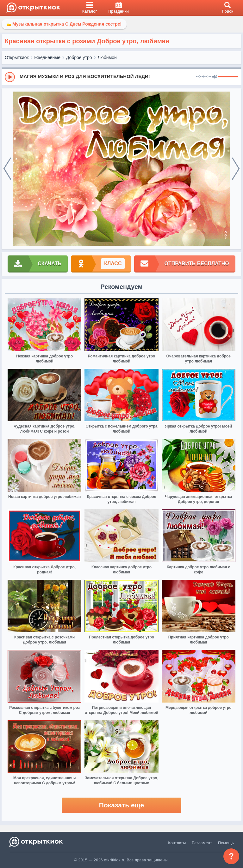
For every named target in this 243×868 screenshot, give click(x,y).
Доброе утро (79, 57)
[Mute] (215, 77)
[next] (236, 169)
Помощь (226, 843)
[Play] (10, 77)
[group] (121, 77)
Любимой (107, 57)
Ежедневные (47, 57)
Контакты (177, 843)
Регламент (202, 843)
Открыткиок (17, 57)
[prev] (7, 169)
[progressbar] (228, 77)
